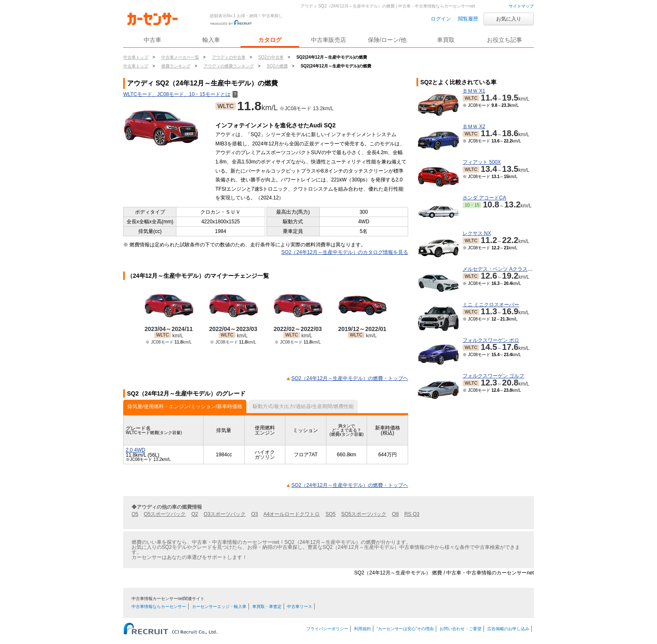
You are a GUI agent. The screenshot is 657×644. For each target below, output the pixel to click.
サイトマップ (521, 6)
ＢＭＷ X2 (474, 127)
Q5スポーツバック (165, 514)
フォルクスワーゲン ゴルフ (493, 376)
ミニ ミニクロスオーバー (491, 305)
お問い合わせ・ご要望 (460, 629)
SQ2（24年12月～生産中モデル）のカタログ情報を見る (345, 252)
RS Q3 (412, 514)
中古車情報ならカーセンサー (159, 606)
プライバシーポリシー (327, 629)
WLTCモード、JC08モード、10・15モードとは (180, 94)
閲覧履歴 (468, 19)
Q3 (254, 514)
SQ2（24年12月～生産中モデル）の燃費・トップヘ (350, 378)
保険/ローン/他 (387, 40)
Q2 (195, 514)
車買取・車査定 (267, 606)
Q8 (396, 514)
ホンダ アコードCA (484, 198)
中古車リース (300, 606)
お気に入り (509, 19)
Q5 (135, 514)
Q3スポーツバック (225, 514)
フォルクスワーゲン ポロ (491, 340)
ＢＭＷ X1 (474, 91)
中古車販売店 (328, 40)
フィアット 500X (482, 162)
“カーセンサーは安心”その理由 (405, 629)
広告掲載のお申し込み (508, 629)
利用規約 (362, 629)
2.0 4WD (136, 450)
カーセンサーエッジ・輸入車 (219, 606)
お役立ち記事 (504, 40)
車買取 (446, 40)
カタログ (270, 40)
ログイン (441, 19)
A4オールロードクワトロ (292, 514)
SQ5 (331, 514)
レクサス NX (477, 233)
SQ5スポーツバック (364, 514)
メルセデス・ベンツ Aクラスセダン (503, 269)
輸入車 (211, 40)
